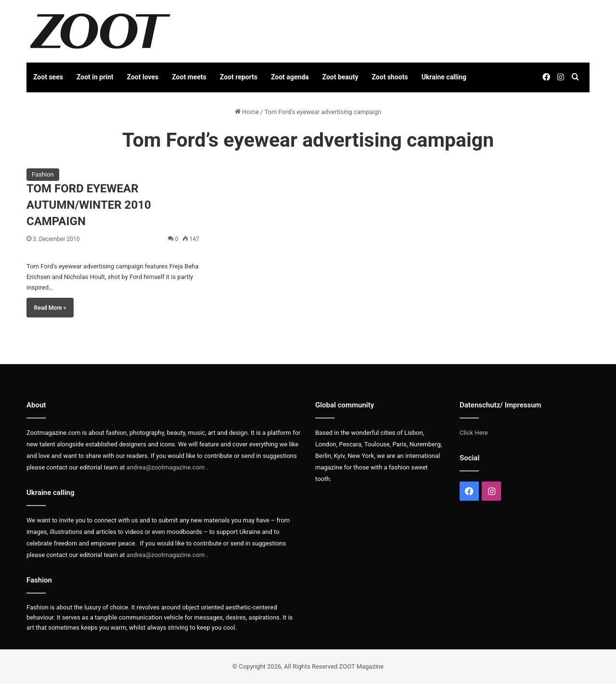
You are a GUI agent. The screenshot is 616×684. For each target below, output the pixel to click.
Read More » (50, 308)
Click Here (474, 433)
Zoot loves (143, 77)
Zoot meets (189, 77)
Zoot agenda (290, 77)
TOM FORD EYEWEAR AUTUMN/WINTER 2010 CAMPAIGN (89, 205)
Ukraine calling (444, 77)
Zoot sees (48, 77)
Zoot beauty (340, 77)
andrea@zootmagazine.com (166, 467)
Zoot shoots (390, 77)
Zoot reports (239, 77)
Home (247, 112)
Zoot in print (95, 77)
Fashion (43, 174)
